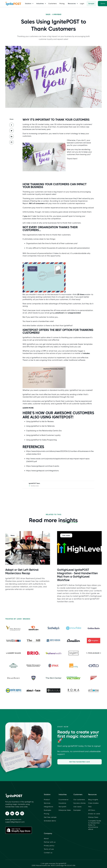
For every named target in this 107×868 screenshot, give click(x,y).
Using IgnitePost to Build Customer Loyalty (43, 435)
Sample (91, 4)
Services (47, 803)
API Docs (92, 810)
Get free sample (50, 817)
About (46, 839)
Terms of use (49, 849)
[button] (29, 4)
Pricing (62, 4)
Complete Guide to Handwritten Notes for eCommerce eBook (95, 825)
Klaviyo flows (93, 817)
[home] (14, 4)
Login (82, 4)
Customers (53, 4)
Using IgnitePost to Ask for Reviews (40, 421)
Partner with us (50, 842)
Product (47, 800)
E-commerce (64, 800)
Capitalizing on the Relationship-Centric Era (44, 431)
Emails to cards (94, 814)
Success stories (80, 803)
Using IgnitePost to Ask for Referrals (40, 426)
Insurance (62, 803)
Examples (48, 810)
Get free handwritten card (80, 762)
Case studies (93, 803)
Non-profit (62, 807)
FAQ (90, 807)
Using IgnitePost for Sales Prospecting (41, 440)
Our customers (79, 800)
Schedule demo (50, 821)
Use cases (78, 807)
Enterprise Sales (65, 810)
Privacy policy (49, 846)
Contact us (48, 853)
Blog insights (93, 800)
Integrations (49, 807)
